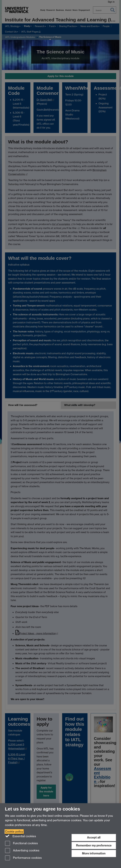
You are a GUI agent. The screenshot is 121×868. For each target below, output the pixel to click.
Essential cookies (21, 836)
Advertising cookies (22, 851)
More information (94, 853)
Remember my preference (94, 845)
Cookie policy (14, 832)
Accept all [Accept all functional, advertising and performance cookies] (94, 837)
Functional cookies (21, 844)
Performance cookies (23, 858)
